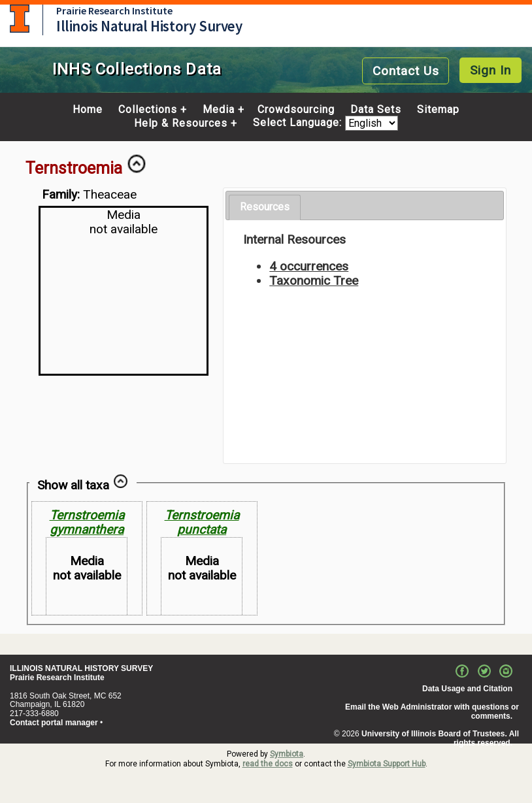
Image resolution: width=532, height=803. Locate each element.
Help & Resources (181, 123)
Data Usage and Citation (467, 689)
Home (88, 110)
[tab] (265, 207)
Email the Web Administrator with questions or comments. (432, 712)
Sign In (490, 70)
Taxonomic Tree (314, 281)
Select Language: (299, 123)
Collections (148, 110)
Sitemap (438, 110)
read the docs (268, 764)
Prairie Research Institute (114, 10)
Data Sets (376, 110)
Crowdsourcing (296, 110)
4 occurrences (309, 266)
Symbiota (287, 754)
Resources (265, 207)
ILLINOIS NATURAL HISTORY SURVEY (81, 668)
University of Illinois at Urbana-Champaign (20, 19)
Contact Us (406, 71)
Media (219, 110)
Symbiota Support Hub (387, 764)
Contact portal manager (54, 723)
